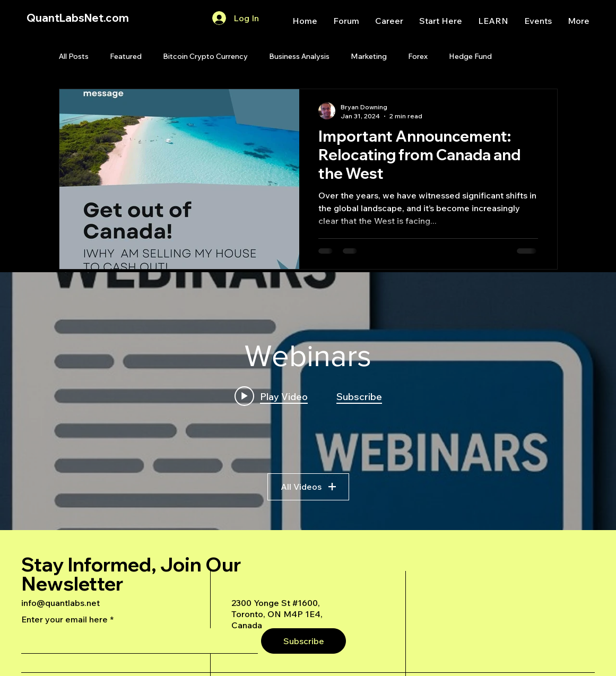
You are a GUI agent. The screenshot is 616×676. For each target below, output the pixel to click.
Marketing (369, 56)
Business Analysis (299, 56)
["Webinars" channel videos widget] (308, 401)
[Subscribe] (303, 641)
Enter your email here (64, 619)
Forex (418, 56)
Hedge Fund (470, 56)
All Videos (308, 487)
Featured (126, 56)
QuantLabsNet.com (78, 18)
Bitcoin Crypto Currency (205, 56)
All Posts (74, 56)
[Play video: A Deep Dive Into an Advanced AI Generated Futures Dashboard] (271, 396)
